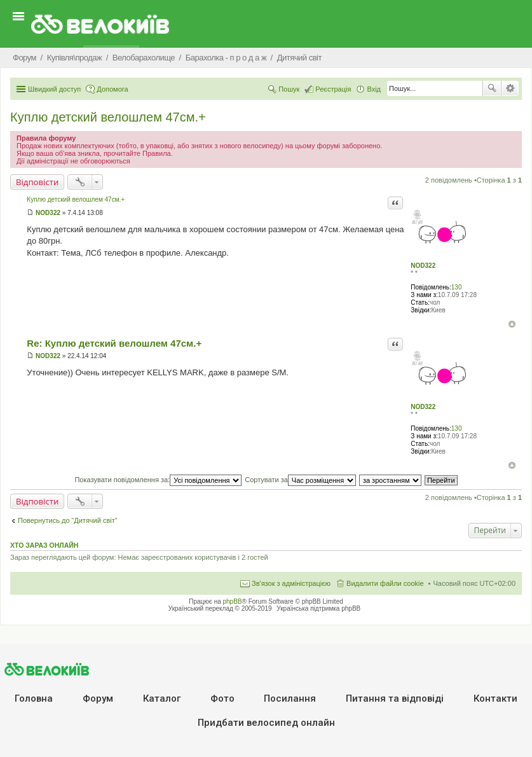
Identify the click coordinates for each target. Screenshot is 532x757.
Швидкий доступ (54, 89)
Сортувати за (300, 480)
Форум (98, 698)
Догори (512, 324)
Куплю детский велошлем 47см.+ (108, 117)
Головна (34, 698)
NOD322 (423, 266)
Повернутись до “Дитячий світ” (67, 520)
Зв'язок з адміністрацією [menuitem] (291, 583)
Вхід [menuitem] (374, 89)
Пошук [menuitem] (289, 89)
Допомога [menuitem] (112, 89)
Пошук (492, 88)
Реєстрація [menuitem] (333, 89)
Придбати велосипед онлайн (266, 723)
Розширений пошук (510, 88)
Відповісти (37, 182)
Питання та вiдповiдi (395, 698)
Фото (222, 698)
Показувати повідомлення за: (158, 480)
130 (457, 287)
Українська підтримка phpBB (318, 608)
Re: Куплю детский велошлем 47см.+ (114, 343)
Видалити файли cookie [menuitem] (385, 583)
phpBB (233, 601)
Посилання (290, 698)
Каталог (162, 698)
